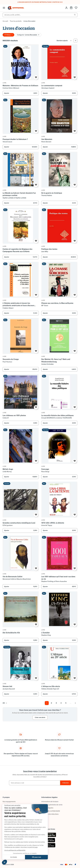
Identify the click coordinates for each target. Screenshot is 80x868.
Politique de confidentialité (51, 811)
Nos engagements (9, 802)
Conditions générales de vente (52, 805)
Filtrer (8, 35)
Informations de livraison (50, 802)
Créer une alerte (40, 719)
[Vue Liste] (75, 41)
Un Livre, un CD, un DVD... (40, 15)
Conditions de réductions (50, 814)
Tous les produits (16, 21)
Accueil (5, 21)
